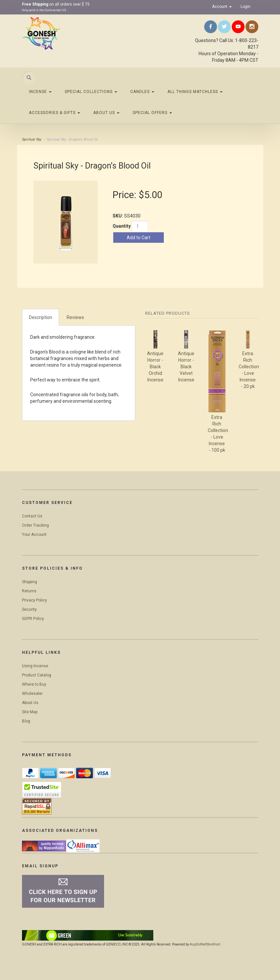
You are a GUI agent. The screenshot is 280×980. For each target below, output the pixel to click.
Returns (29, 591)
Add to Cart (139, 238)
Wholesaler (32, 694)
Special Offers (152, 113)
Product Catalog (37, 675)
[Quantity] (140, 226)
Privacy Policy (34, 600)
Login (246, 7)
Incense (40, 92)
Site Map (30, 712)
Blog (26, 721)
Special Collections (91, 92)
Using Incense (35, 666)
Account (222, 7)
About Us (106, 113)
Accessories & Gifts (54, 113)
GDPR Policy (33, 619)
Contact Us (32, 516)
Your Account (34, 535)
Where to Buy (34, 684)
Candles (142, 92)
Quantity (122, 226)
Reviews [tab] (75, 317)
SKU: (118, 216)
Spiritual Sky (32, 139)
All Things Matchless (195, 92)
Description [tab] (41, 317)
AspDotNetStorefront (205, 944)
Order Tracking (35, 525)
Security (29, 609)
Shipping (30, 582)
